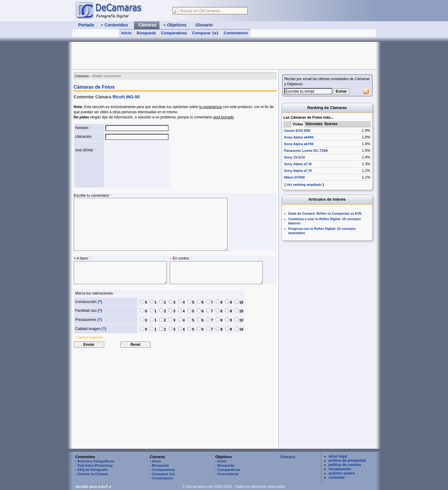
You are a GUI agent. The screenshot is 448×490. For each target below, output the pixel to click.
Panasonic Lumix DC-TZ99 (306, 151)
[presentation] (130, 165)
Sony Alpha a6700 (299, 144)
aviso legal (338, 456)
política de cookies (345, 465)
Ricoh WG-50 (126, 97)
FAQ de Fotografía (92, 470)
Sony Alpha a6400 (299, 137)
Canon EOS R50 (297, 131)
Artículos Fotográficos (96, 461)
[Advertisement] (183, 56)
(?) (100, 302)
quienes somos (342, 473)
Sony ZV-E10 (294, 157)
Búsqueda (146, 33)
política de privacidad (347, 461)
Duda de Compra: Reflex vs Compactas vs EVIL (325, 213)
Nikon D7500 (294, 177)
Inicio (126, 33)
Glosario (288, 457)
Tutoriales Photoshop (95, 465)
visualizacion (340, 469)
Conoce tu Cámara (93, 474)
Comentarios (236, 33)
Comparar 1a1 (205, 33)
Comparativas (174, 33)
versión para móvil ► (94, 487)
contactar (337, 478)
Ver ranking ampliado (304, 185)
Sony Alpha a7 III (298, 164)
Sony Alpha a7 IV (298, 171)
